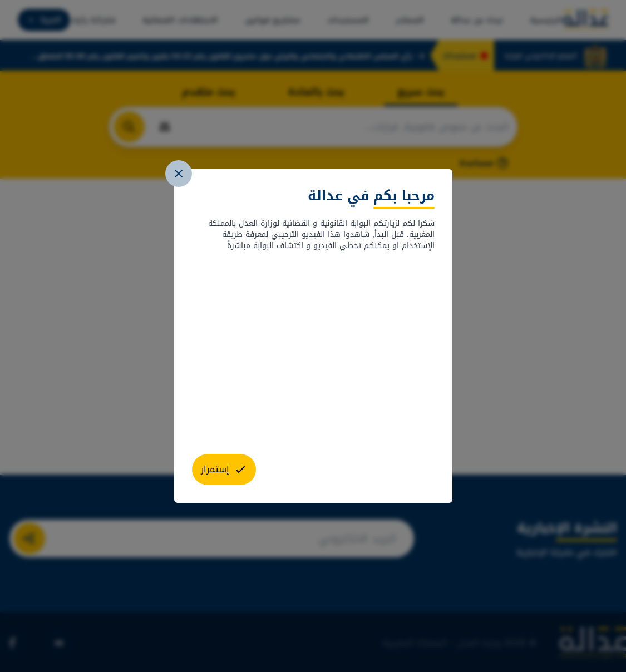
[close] (179, 174)
